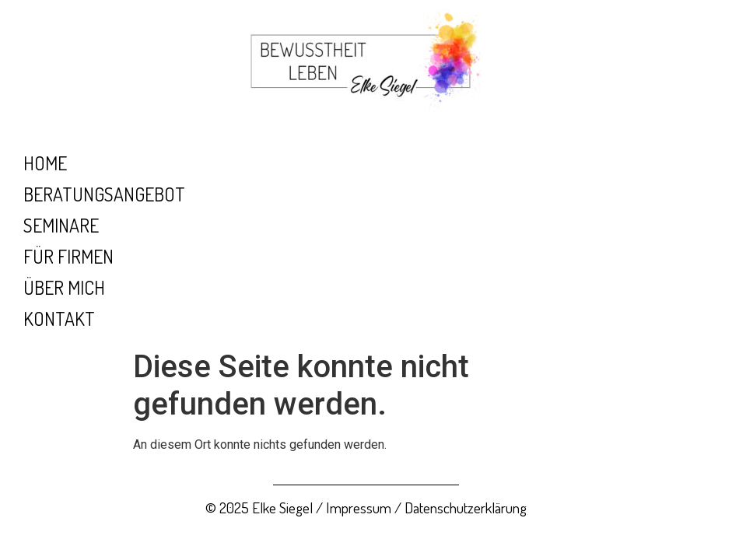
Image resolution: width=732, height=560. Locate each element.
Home (45, 163)
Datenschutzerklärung (466, 507)
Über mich (64, 287)
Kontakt (59, 318)
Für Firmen (68, 256)
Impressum (359, 507)
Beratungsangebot (104, 194)
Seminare (61, 225)
